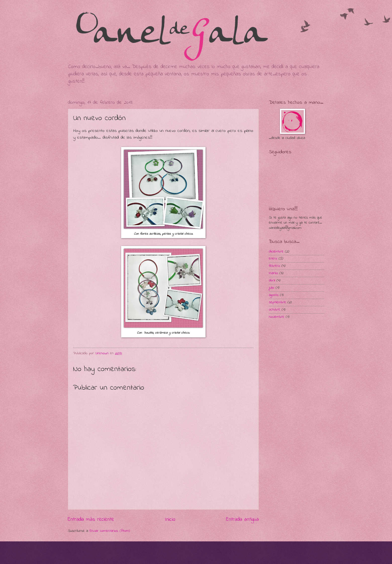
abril (272, 280)
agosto (274, 295)
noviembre (277, 317)
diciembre (276, 252)
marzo (273, 273)
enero (273, 259)
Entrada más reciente (91, 520)
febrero (274, 266)
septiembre (277, 302)
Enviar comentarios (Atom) (110, 531)
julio (272, 288)
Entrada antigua (242, 520)
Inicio (170, 520)
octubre (275, 310)
